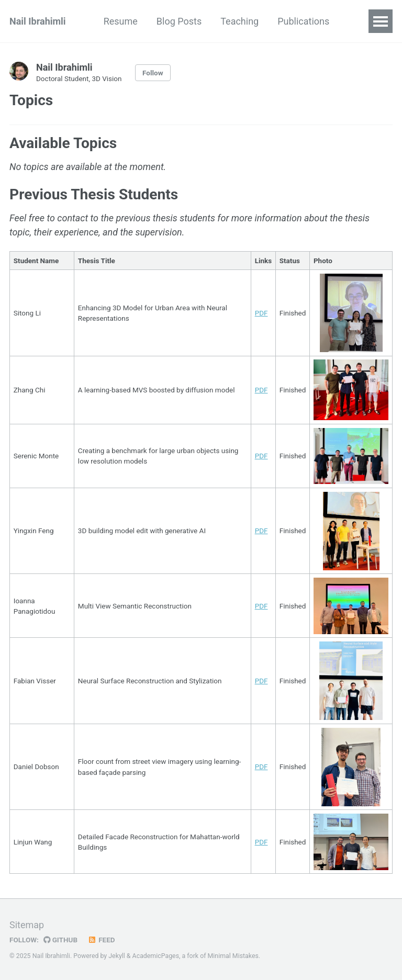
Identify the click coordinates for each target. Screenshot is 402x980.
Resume (121, 21)
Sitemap (27, 925)
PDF (261, 313)
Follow (153, 73)
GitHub (60, 940)
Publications (303, 21)
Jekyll (117, 956)
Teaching (239, 21)
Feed (102, 940)
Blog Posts (179, 21)
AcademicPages (156, 956)
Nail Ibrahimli (38, 21)
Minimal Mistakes (233, 956)
